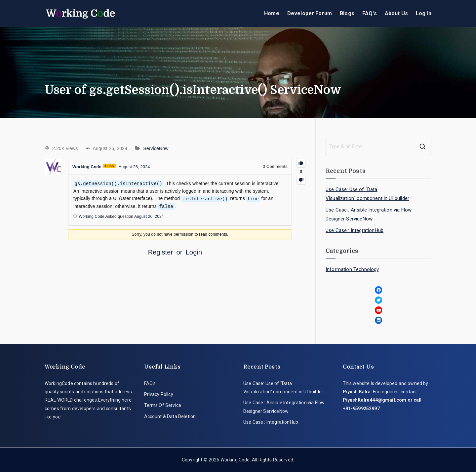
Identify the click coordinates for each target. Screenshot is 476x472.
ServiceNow (156, 148)
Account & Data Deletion (170, 416)
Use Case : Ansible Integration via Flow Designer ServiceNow (369, 214)
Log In (424, 13)
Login (194, 251)
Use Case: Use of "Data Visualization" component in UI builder (367, 194)
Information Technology (352, 269)
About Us (396, 13)
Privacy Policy (159, 394)
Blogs (347, 13)
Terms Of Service (163, 405)
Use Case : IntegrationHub (355, 230)
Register (161, 251)
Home (272, 13)
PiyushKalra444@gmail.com (375, 400)
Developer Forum (310, 13)
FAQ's (370, 13)
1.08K (110, 166)
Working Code (235, 460)
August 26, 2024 (149, 216)
